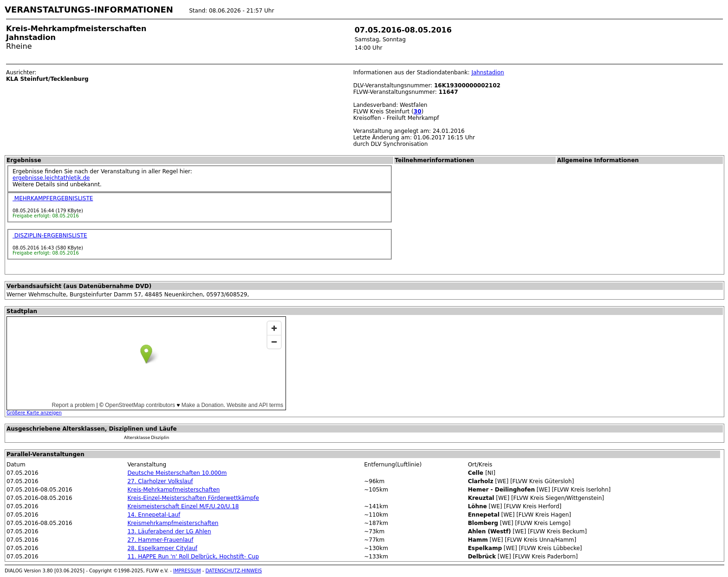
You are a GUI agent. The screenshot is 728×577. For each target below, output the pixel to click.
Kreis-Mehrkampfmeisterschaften (173, 490)
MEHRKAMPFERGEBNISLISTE (53, 198)
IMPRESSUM (187, 571)
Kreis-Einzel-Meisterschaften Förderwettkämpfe (193, 498)
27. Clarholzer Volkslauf (160, 481)
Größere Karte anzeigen (34, 413)
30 (418, 111)
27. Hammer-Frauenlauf (160, 540)
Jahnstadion (487, 72)
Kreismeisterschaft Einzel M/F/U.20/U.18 (183, 506)
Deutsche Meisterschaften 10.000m (177, 473)
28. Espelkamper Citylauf (162, 548)
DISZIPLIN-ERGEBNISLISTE (50, 236)
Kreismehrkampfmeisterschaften (173, 523)
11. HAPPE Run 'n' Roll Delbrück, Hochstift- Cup (193, 557)
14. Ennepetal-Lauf (154, 515)
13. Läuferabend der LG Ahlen (169, 531)
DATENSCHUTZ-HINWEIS (234, 571)
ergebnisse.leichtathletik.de (51, 178)
